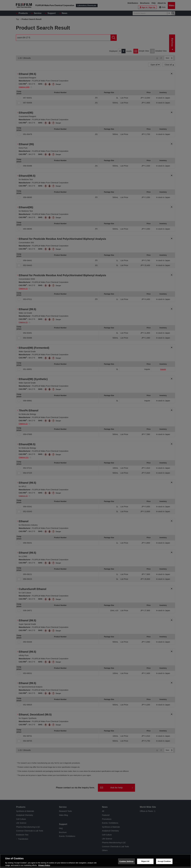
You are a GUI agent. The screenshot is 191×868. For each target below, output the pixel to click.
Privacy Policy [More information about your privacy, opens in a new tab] (44, 865)
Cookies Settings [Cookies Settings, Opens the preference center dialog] (127, 861)
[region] (95, 861)
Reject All (145, 861)
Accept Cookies (164, 861)
